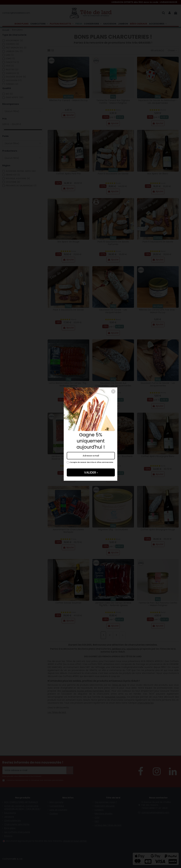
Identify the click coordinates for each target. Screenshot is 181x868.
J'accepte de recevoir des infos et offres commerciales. (90, 462)
